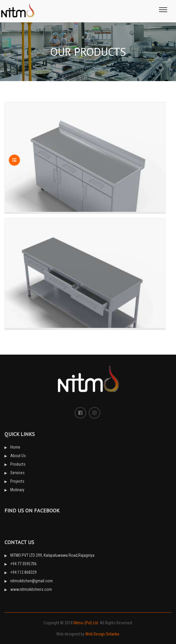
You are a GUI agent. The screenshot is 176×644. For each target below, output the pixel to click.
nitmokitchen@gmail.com (32, 581)
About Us (18, 456)
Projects (17, 481)
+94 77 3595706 (23, 564)
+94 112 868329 (23, 572)
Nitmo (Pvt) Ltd (86, 623)
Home (15, 447)
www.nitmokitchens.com (31, 589)
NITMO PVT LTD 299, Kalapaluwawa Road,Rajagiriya (52, 555)
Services (17, 473)
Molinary (17, 490)
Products (18, 464)
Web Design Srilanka (102, 634)
